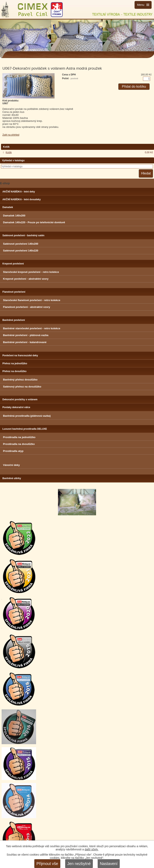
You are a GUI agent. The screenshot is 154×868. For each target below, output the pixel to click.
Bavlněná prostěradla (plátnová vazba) (27, 416)
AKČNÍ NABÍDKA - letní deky (19, 192)
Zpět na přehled (11, 135)
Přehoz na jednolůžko (15, 363)
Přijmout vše (47, 864)
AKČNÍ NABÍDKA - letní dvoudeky (22, 199)
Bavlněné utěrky (12, 478)
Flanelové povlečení (14, 292)
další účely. (92, 849)
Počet (70, 78)
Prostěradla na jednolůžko (19, 437)
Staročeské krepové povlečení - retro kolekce (31, 272)
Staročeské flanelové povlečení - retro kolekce (32, 300)
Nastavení (109, 864)
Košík (9, 152)
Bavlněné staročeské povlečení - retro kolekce (32, 328)
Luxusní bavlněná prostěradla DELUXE (25, 429)
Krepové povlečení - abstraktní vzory (26, 279)
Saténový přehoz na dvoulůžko (22, 387)
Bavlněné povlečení (14, 320)
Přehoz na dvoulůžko (14, 371)
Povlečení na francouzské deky (20, 355)
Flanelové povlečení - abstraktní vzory (27, 307)
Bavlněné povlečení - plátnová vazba (26, 335)
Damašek (8, 207)
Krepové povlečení (13, 264)
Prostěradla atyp (13, 451)
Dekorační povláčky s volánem (20, 399)
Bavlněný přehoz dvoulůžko (20, 380)
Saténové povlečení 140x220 (21, 251)
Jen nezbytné (79, 864)
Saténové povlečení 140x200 (21, 244)
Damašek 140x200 (14, 216)
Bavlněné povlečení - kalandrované (25, 342)
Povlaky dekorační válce (16, 407)
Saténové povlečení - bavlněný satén (23, 235)
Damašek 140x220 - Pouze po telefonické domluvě (34, 222)
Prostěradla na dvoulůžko (19, 444)
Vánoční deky (11, 465)
